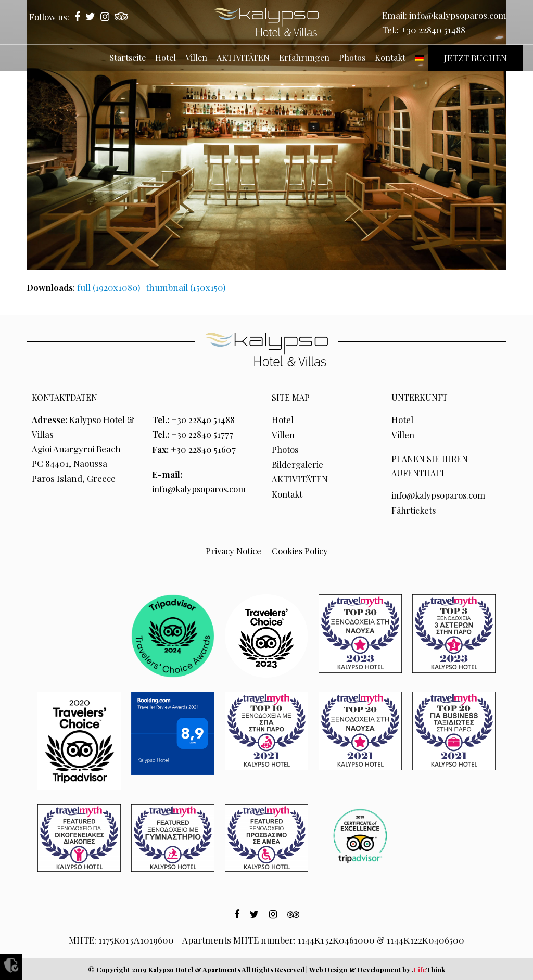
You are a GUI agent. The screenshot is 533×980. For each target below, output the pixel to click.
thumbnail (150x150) (186, 287)
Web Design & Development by (377, 968)
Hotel (283, 419)
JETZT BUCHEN (475, 58)
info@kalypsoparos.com (458, 15)
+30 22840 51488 (433, 30)
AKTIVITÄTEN (300, 478)
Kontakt (288, 493)
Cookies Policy (300, 550)
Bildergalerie (298, 463)
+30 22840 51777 (203, 434)
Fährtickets (415, 509)
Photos (285, 449)
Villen (283, 434)
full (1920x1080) (109, 287)
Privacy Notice (233, 550)
